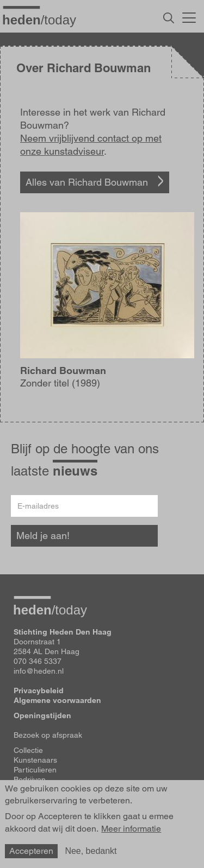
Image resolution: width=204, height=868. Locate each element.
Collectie (28, 750)
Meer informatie (131, 829)
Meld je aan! (43, 536)
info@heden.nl (39, 671)
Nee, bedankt (91, 851)
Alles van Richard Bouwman (87, 182)
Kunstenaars (35, 760)
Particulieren (35, 770)
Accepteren (31, 851)
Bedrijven (30, 780)
